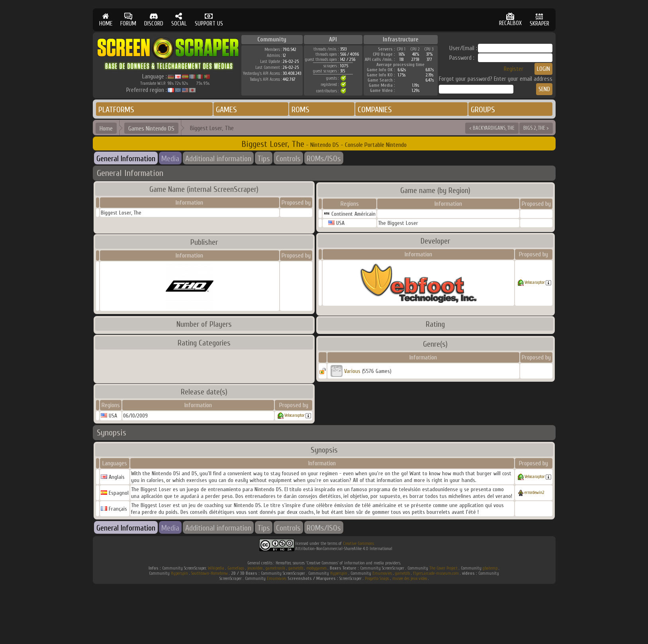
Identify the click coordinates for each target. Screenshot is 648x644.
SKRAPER (539, 20)
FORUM (128, 20)
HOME (106, 20)
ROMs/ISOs (324, 159)
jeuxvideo (255, 568)
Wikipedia (216, 568)
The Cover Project (443, 568)
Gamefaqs (236, 568)
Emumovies (382, 573)
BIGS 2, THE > (536, 128)
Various (352, 371)
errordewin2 (534, 493)
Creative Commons (358, 543)
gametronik (275, 568)
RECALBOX (510, 20)
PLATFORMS (116, 110)
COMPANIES (375, 110)
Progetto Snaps (377, 579)
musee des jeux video (410, 579)
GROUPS (483, 110)
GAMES (226, 110)
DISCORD (154, 20)
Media (170, 159)
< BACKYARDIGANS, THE (492, 128)
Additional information (218, 159)
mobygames (316, 568)
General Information (126, 159)
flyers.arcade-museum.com (436, 573)
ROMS (301, 110)
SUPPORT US (209, 20)
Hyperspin (179, 573)
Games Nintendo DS (151, 129)
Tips (264, 159)
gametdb (296, 568)
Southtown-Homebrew (209, 573)
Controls (288, 159)
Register (514, 69)
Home (106, 129)
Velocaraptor (535, 282)
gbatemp (490, 568)
